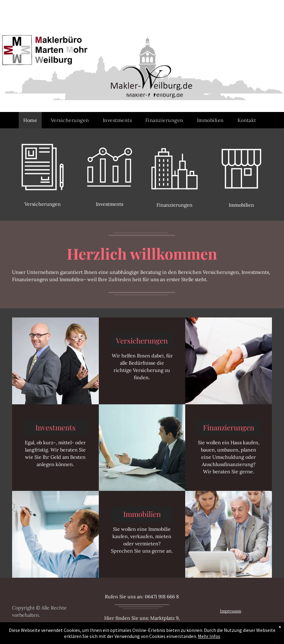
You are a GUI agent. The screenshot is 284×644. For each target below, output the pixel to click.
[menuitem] (32, 120)
